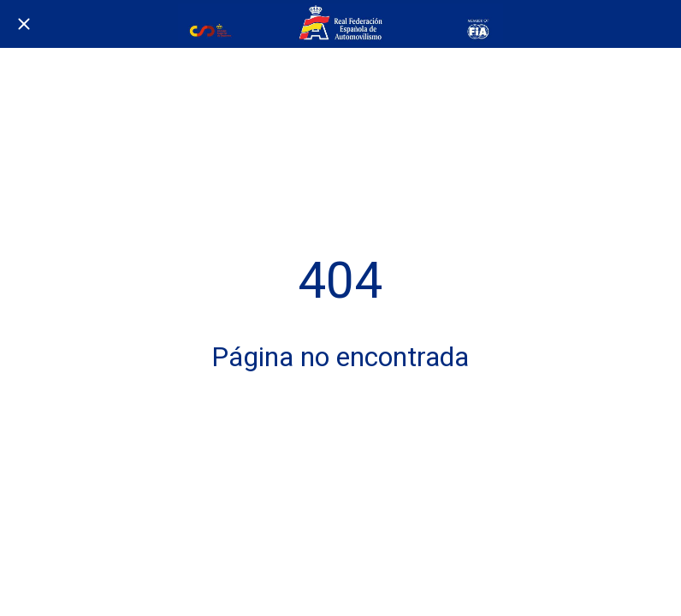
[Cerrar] (24, 24)
